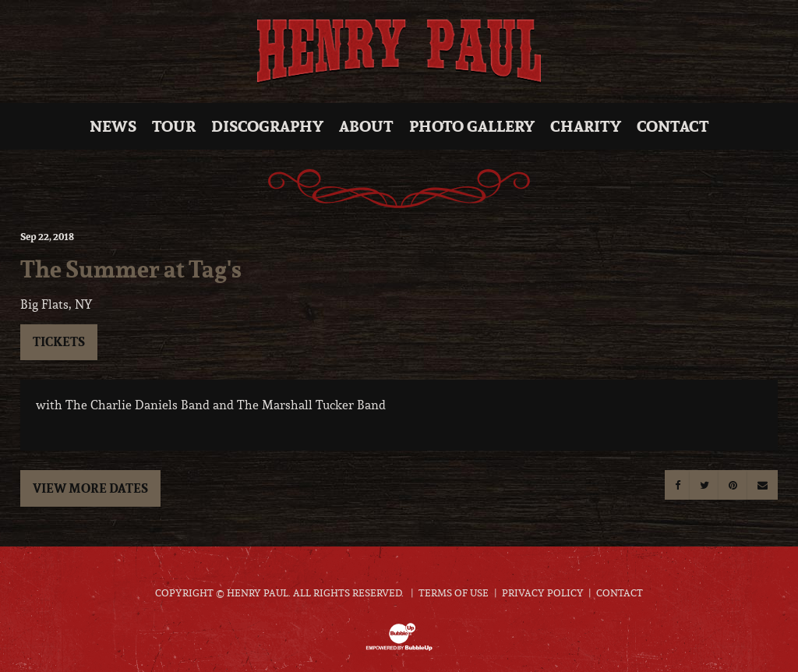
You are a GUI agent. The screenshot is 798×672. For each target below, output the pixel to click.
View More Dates (90, 488)
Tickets (59, 341)
